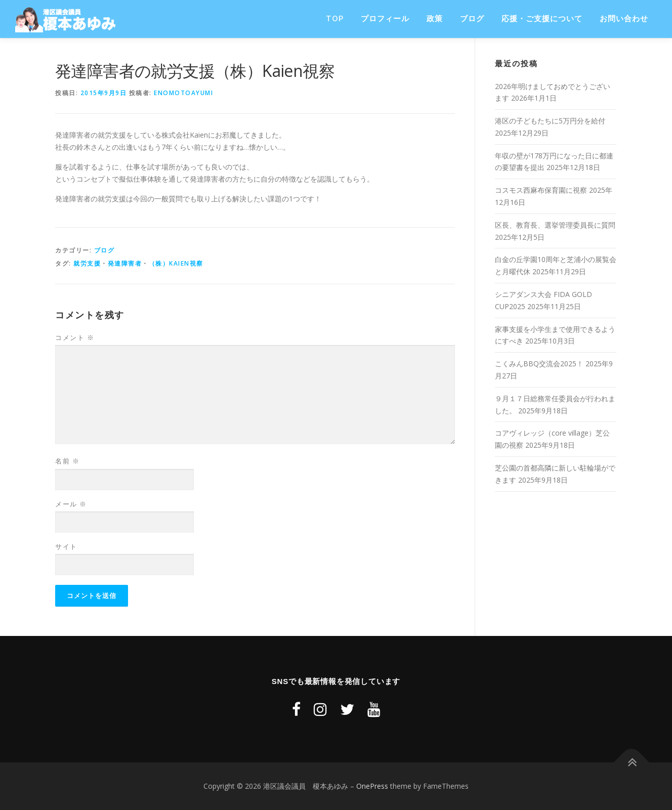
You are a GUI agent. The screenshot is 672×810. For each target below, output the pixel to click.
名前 (67, 461)
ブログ (472, 19)
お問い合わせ (624, 19)
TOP (335, 19)
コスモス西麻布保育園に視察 (541, 190)
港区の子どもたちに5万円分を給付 (550, 121)
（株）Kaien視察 (176, 263)
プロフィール (385, 19)
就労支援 (87, 263)
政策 (435, 19)
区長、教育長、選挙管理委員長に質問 (555, 225)
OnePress (372, 786)
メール (71, 504)
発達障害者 (125, 263)
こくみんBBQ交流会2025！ (539, 364)
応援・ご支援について (542, 19)
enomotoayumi (183, 93)
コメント (75, 337)
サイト (66, 546)
